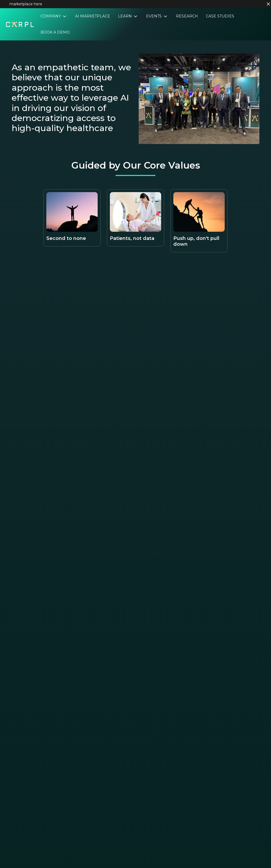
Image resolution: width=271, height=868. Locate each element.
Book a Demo (55, 32)
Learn (125, 16)
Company (51, 16)
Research (187, 16)
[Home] (20, 24)
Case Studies (220, 16)
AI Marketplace (93, 16)
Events (154, 16)
